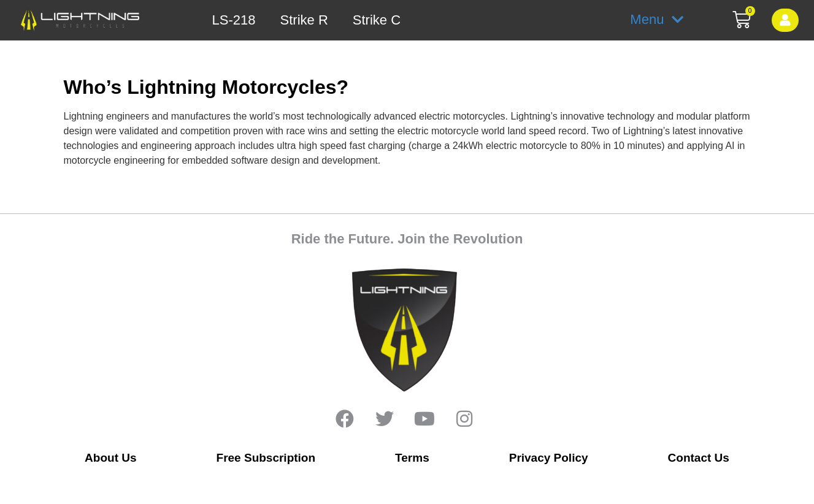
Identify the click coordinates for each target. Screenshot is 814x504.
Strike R (304, 20)
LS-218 (234, 20)
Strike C (377, 20)
